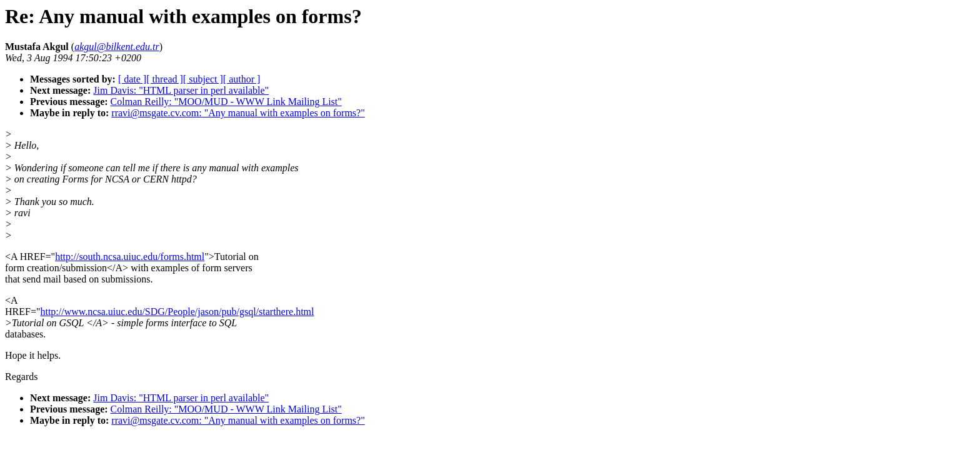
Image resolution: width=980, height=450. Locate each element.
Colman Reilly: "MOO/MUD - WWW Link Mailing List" (226, 102)
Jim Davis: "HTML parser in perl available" (181, 90)
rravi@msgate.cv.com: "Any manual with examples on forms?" (238, 113)
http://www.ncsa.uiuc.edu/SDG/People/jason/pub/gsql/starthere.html (177, 312)
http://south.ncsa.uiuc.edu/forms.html (130, 257)
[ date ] (132, 79)
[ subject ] (203, 79)
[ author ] (242, 79)
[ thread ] (165, 79)
